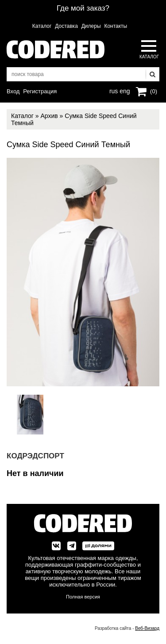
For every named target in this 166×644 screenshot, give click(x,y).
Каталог (42, 26)
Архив (49, 116)
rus (114, 90)
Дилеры (91, 26)
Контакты (116, 26)
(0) (154, 91)
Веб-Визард (147, 628)
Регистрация (40, 91)
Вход (13, 91)
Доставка (66, 26)
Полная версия (83, 597)
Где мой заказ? (83, 8)
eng (124, 90)
